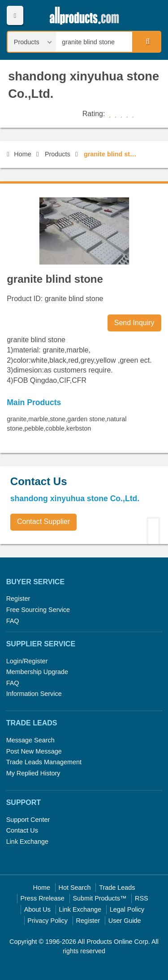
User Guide (125, 921)
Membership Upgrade (37, 672)
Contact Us (22, 830)
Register (18, 599)
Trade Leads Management (44, 762)
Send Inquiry (134, 323)
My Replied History (33, 773)
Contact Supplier (43, 521)
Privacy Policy (47, 921)
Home (19, 154)
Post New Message (34, 751)
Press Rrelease (42, 898)
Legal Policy (127, 909)
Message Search (30, 740)
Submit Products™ (99, 898)
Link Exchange (27, 842)
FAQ (13, 621)
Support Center (28, 820)
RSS (142, 898)
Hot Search (75, 888)
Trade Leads (117, 888)
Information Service (34, 694)
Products (58, 154)
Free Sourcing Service (38, 610)
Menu (15, 15)
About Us (37, 909)
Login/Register (27, 661)
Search (146, 42)
